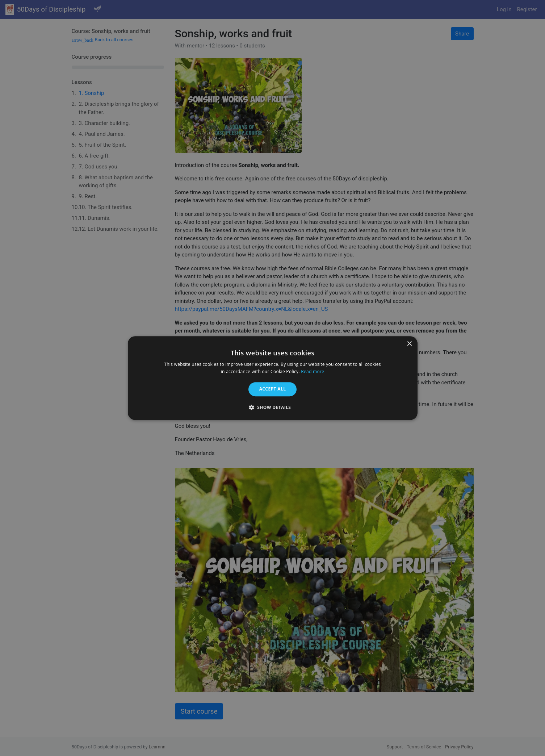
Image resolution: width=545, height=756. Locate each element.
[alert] (272, 378)
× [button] (409, 344)
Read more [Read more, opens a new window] (313, 371)
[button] (273, 407)
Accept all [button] (273, 389)
